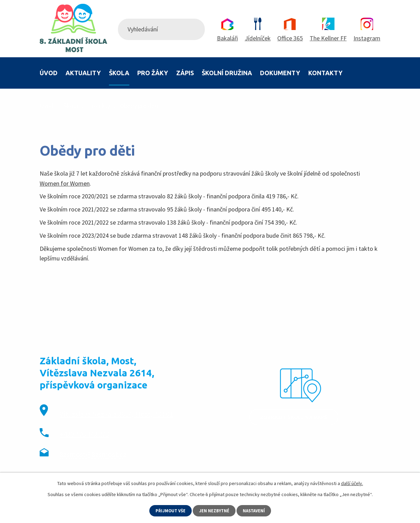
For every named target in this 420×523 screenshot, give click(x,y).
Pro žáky (153, 73)
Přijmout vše (169, 510)
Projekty (99, 106)
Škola (119, 73)
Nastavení (256, 510)
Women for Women (65, 183)
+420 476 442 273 (84, 434)
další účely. (352, 483)
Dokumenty (280, 73)
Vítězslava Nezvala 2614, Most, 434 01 (116, 414)
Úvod (49, 73)
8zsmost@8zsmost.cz (93, 455)
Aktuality (83, 73)
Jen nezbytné (214, 510)
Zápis (185, 73)
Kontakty (325, 73)
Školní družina (227, 73)
